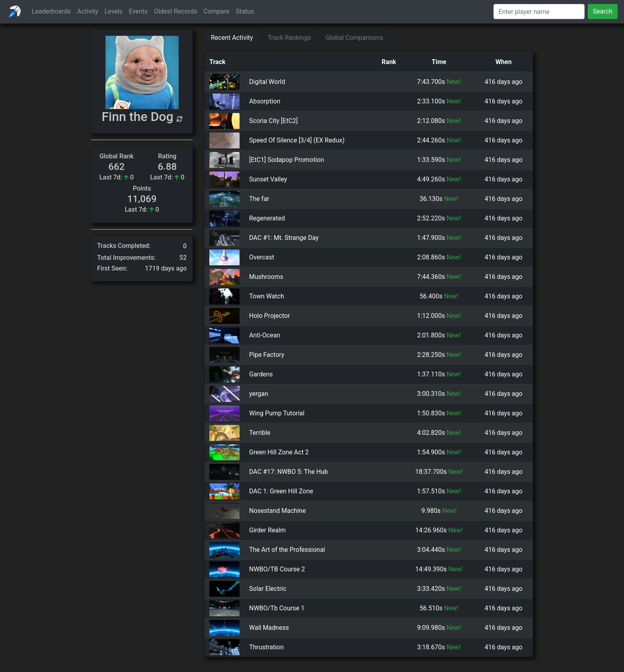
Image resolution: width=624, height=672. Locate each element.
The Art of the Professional (287, 550)
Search (603, 11)
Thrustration (266, 648)
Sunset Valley (268, 179)
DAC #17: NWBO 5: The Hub (289, 472)
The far (259, 199)
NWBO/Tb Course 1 (277, 609)
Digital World (267, 82)
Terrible (260, 433)
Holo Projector (269, 316)
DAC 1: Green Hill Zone (281, 491)
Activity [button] (88, 11)
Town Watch (267, 296)
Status (245, 11)
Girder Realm (267, 530)
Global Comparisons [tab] (354, 38)
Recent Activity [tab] (232, 38)
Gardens (261, 374)
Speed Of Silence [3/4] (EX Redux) (297, 140)
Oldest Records (175, 11)
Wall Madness (269, 628)
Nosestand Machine (277, 511)
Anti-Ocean (265, 335)
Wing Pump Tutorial (277, 413)
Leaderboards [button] (51, 11)
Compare (216, 11)
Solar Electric (268, 589)
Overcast (262, 257)
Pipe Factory (267, 355)
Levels (114, 11)
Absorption (265, 101)
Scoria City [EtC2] (273, 121)
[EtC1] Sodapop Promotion (287, 160)
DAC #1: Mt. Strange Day (284, 238)
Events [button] (138, 11)
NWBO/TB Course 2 (277, 569)
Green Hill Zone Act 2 (279, 452)
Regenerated (267, 218)
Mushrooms (266, 277)
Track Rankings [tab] (290, 38)
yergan (259, 394)
